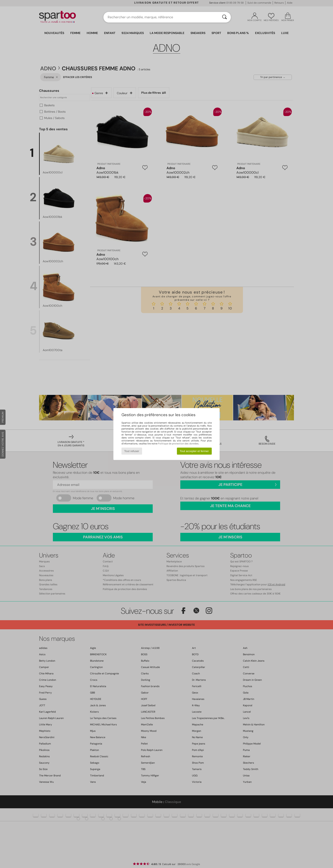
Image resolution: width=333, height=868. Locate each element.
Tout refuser (132, 451)
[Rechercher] (224, 17)
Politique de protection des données (178, 444)
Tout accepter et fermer (194, 451)
